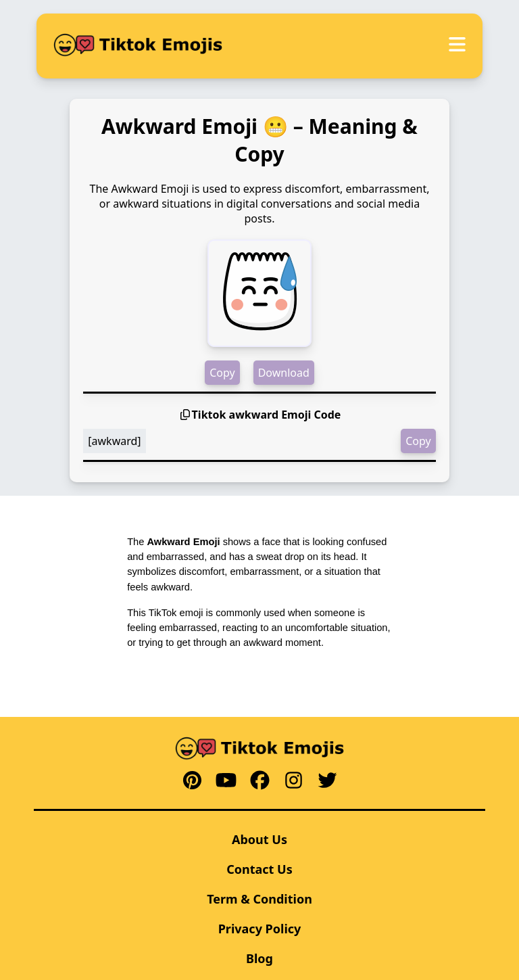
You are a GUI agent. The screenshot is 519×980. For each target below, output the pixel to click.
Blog (259, 958)
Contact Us (259, 869)
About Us (259, 839)
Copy (222, 373)
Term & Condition (259, 899)
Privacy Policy (260, 929)
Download (284, 373)
